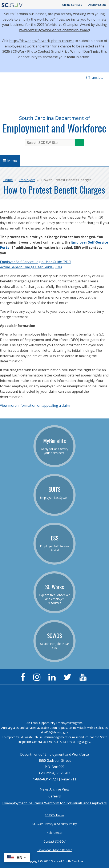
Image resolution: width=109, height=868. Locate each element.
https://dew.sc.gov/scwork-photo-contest (42, 41)
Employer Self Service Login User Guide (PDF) (36, 262)
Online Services (72, 5)
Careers (55, 796)
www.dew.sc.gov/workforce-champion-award (54, 30)
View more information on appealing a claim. (36, 405)
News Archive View (54, 789)
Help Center (54, 833)
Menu (10, 161)
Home (8, 180)
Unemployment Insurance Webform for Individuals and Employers (54, 803)
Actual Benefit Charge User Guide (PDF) (31, 267)
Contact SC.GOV (54, 841)
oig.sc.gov (83, 742)
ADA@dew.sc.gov (56, 732)
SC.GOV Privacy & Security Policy (55, 824)
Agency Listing (97, 5)
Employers (27, 180)
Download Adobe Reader (55, 850)
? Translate (95, 77)
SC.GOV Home (55, 815)
